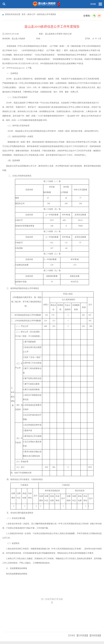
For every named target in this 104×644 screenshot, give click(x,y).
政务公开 (31, 14)
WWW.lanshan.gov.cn (15, 68)
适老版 (93, 4)
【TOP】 (71, 635)
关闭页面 (95, 635)
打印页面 (82, 635)
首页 (24, 14)
